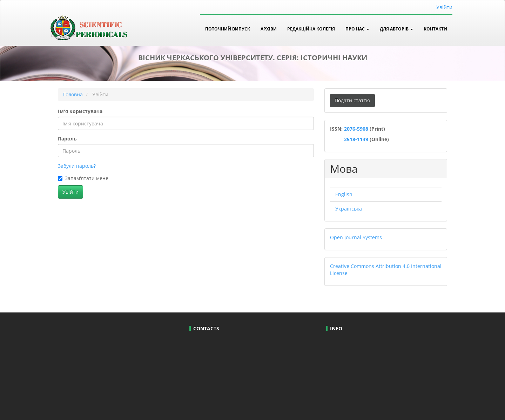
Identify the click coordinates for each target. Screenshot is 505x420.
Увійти (444, 7)
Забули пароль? (77, 166)
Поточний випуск (228, 29)
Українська (349, 209)
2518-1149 (355, 139)
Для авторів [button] (396, 29)
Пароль (67, 139)
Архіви (269, 29)
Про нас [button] (357, 29)
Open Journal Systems (356, 237)
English (344, 194)
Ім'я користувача (80, 111)
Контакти (435, 29)
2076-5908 (357, 129)
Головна (73, 94)
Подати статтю (352, 100)
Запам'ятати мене (83, 178)
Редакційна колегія (311, 29)
